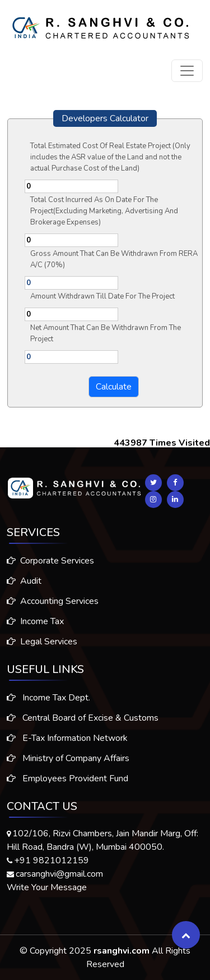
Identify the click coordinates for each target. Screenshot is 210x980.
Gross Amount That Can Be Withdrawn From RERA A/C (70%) (114, 259)
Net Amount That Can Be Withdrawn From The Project (106, 333)
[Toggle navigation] (187, 71)
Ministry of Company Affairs (68, 766)
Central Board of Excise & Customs (83, 725)
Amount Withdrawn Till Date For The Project (102, 296)
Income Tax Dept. (48, 705)
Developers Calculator (105, 118)
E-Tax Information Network (67, 745)
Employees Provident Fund (67, 786)
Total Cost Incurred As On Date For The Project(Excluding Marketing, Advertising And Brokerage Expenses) (104, 211)
